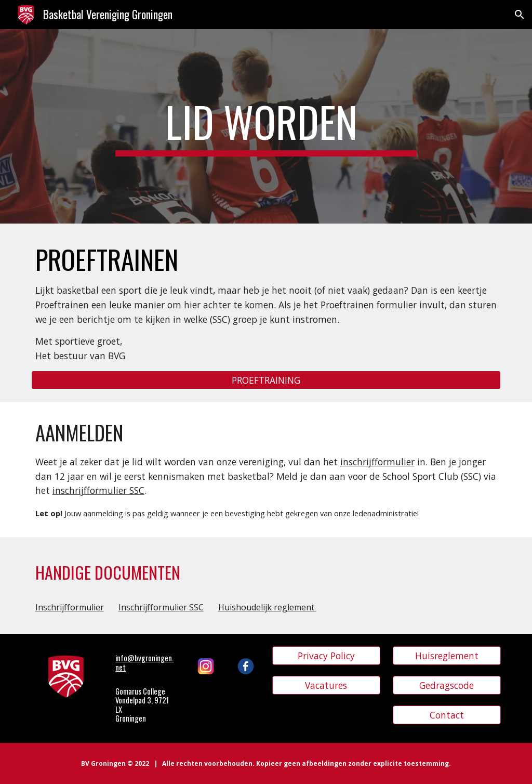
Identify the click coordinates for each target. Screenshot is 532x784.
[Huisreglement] (447, 656)
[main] (266, 126)
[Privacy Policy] (327, 656)
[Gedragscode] (447, 685)
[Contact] (447, 715)
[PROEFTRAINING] (266, 380)
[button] (520, 15)
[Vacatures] (327, 685)
